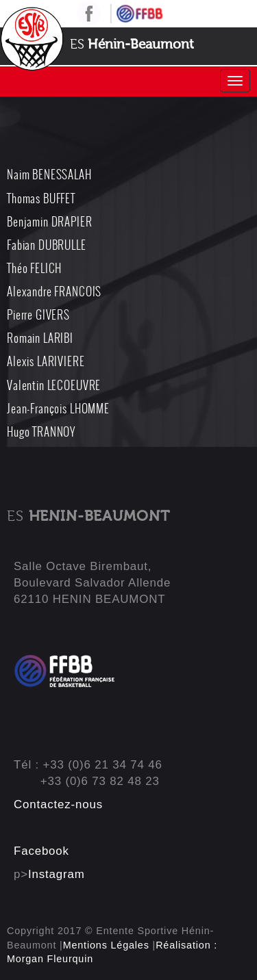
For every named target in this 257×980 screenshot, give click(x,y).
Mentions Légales (106, 945)
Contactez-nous (58, 804)
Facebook (41, 851)
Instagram (57, 874)
